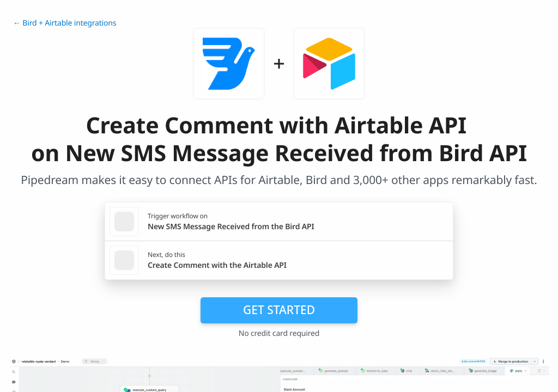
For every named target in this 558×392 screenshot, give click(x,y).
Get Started (279, 310)
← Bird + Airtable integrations (65, 23)
